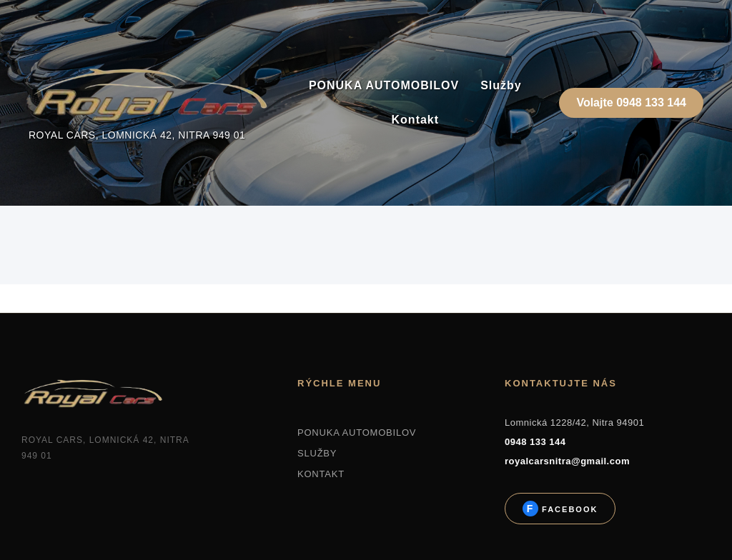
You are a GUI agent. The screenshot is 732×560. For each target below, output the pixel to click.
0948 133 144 (535, 442)
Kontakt (416, 120)
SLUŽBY (317, 453)
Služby (501, 85)
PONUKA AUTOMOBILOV (384, 85)
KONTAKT (321, 474)
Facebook (568, 509)
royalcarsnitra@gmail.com (567, 461)
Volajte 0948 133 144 (631, 102)
